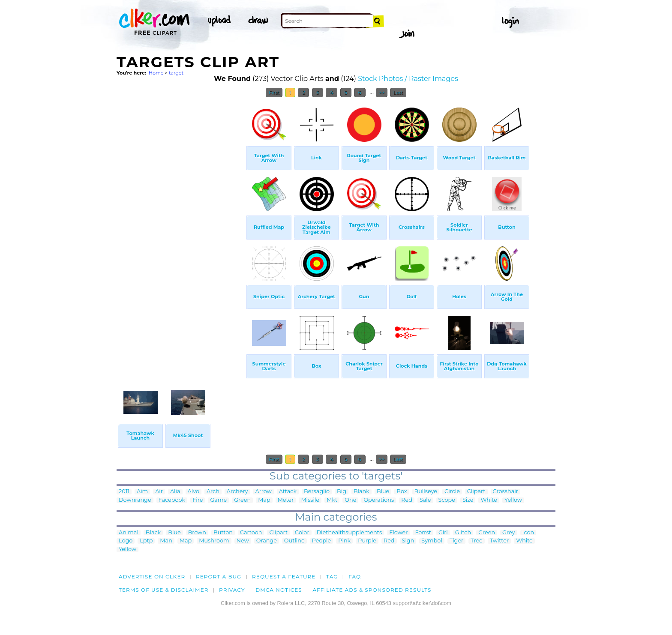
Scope (447, 500)
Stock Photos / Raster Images (408, 79)
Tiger (456, 541)
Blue (383, 492)
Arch (213, 492)
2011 (124, 492)
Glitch (463, 533)
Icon (528, 533)
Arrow (263, 492)
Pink (344, 541)
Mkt (332, 500)
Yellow (513, 500)
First (274, 93)
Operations (379, 500)
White (489, 500)
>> (382, 93)
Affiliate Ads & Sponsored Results (372, 590)
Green (242, 500)
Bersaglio (317, 492)
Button (223, 533)
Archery (237, 492)
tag (332, 577)
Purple (367, 541)
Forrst (423, 533)
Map (264, 500)
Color (302, 533)
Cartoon (251, 533)
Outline (294, 541)
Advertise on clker (152, 577)
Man (166, 541)
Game (218, 500)
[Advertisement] (181, 231)
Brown (197, 533)
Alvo (193, 492)
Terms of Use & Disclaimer (164, 590)
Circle (452, 492)
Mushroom (214, 541)
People (322, 541)
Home (156, 73)
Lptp (146, 541)
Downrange (135, 500)
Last (398, 93)
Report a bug (219, 577)
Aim (142, 492)
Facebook (172, 500)
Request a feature (284, 577)
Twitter (499, 541)
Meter (286, 500)
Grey (508, 533)
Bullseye (426, 492)
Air (159, 492)
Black (153, 533)
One (350, 500)
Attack (288, 492)
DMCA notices (279, 590)
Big (342, 492)
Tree (477, 541)
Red (407, 500)
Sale (425, 500)
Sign (408, 541)
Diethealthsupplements (349, 533)
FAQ (355, 577)
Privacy (232, 590)
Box (402, 492)
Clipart (476, 492)
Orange (267, 541)
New (243, 541)
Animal (129, 533)
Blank (361, 492)
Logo (126, 541)
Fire (198, 500)
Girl (443, 533)
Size (468, 500)
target (176, 73)
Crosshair (505, 492)
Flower (398, 533)
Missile (310, 500)
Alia (175, 492)
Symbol (432, 541)
